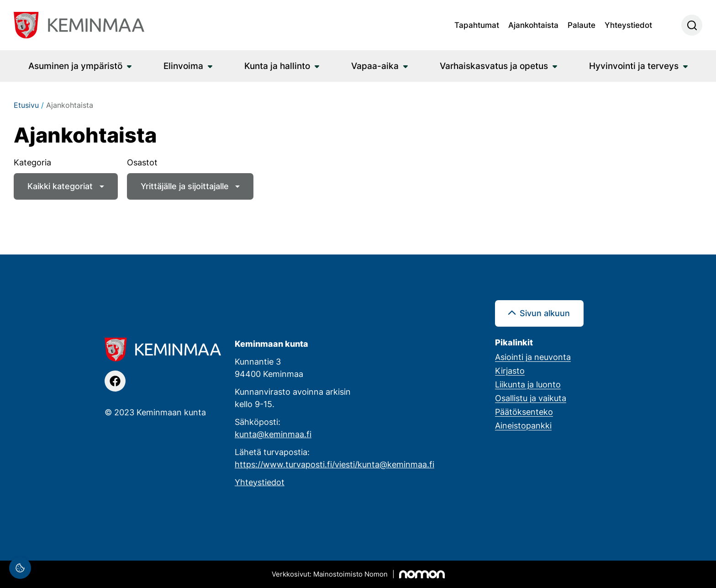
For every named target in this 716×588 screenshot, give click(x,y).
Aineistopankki (523, 425)
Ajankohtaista (533, 25)
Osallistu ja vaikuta (531, 398)
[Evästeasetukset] (20, 568)
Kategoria (32, 162)
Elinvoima (183, 66)
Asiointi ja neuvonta (533, 357)
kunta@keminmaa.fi (273, 434)
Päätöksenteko (524, 412)
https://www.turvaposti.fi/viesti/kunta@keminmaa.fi (334, 464)
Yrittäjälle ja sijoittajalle (185, 186)
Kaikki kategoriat (60, 186)
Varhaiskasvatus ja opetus (494, 66)
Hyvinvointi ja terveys (634, 66)
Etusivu (26, 105)
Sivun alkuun (545, 313)
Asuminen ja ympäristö (75, 66)
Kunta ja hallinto (277, 66)
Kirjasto (510, 371)
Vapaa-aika (375, 66)
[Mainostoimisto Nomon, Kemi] (358, 574)
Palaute (582, 25)
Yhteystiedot (628, 25)
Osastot (142, 162)
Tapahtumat (477, 25)
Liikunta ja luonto (528, 384)
